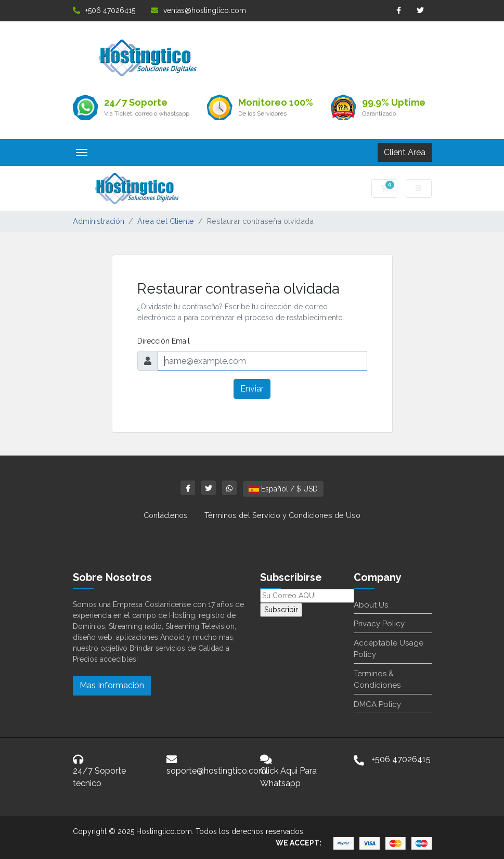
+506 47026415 (104, 10)
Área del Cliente (166, 221)
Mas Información (112, 685)
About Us (371, 605)
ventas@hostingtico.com (198, 10)
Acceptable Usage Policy (389, 649)
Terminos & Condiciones (377, 680)
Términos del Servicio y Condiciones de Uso (282, 515)
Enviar (252, 389)
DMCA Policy (377, 704)
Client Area (405, 152)
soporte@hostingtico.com (216, 771)
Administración (99, 221)
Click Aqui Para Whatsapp (288, 777)
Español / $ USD (283, 489)
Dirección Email (164, 341)
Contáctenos (166, 515)
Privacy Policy (379, 624)
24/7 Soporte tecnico (99, 777)
